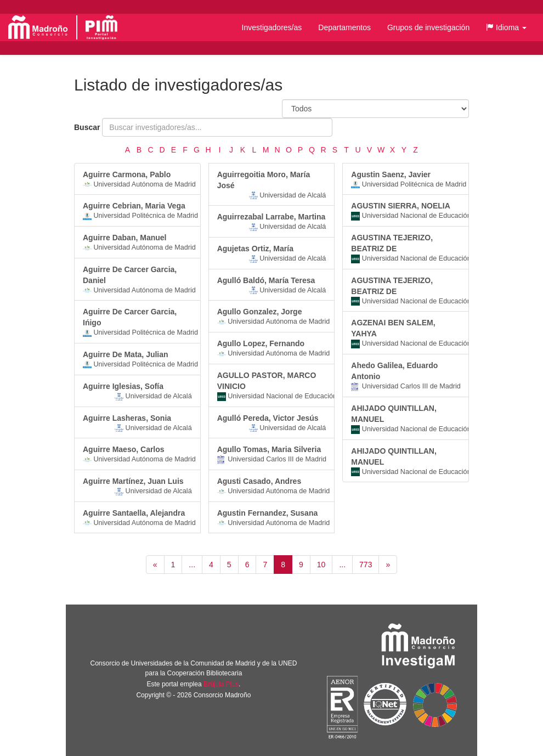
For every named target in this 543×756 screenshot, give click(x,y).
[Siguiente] (388, 565)
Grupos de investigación (428, 27)
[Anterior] (155, 565)
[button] (506, 27)
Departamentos (344, 27)
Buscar (87, 127)
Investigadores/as (272, 27)
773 (366, 565)
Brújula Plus (221, 684)
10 (321, 565)
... (192, 565)
